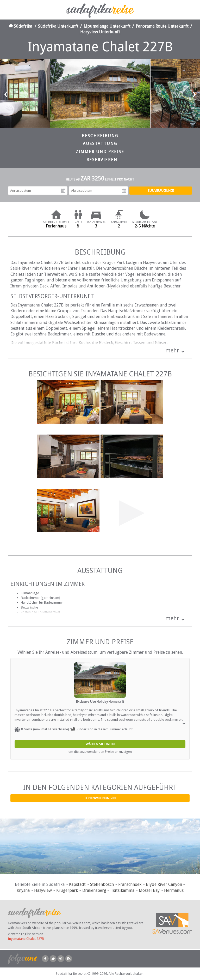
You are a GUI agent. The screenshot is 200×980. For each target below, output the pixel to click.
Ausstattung (100, 144)
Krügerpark (67, 890)
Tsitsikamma (123, 890)
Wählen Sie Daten (100, 744)
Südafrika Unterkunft (58, 26)
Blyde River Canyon (164, 884)
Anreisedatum (63, 191)
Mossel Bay (149, 890)
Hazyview (43, 890)
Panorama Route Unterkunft (162, 26)
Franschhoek (130, 884)
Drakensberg (94, 890)
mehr (172, 350)
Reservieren (102, 160)
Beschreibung (100, 136)
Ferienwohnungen (100, 798)
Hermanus (174, 890)
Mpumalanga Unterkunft (107, 26)
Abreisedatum (124, 191)
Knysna (23, 890)
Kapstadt (77, 884)
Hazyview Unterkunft (100, 32)
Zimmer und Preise (100, 152)
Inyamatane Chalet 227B (26, 939)
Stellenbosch (102, 884)
